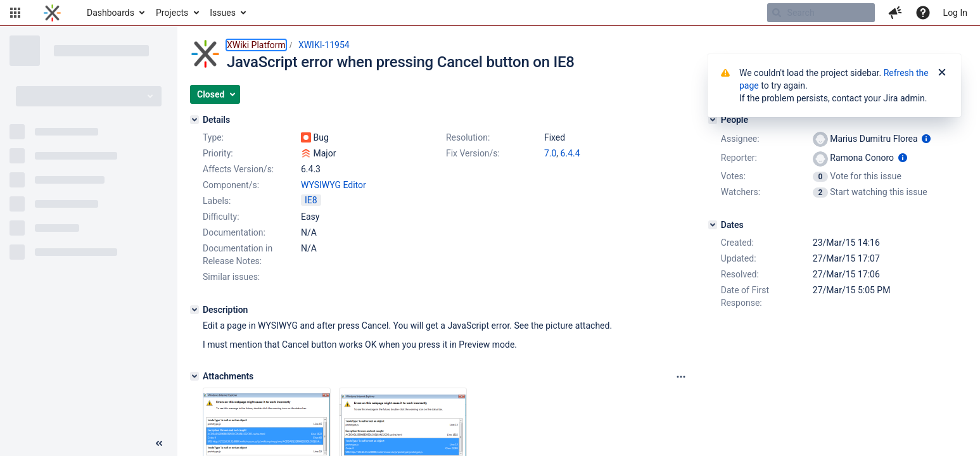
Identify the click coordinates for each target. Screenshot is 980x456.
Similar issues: (231, 277)
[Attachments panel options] (681, 377)
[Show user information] (926, 139)
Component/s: (231, 185)
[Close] (942, 73)
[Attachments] (194, 376)
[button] (15, 13)
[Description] (194, 310)
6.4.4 (570, 153)
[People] (713, 120)
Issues (223, 13)
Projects (172, 13)
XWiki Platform (256, 45)
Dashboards (111, 13)
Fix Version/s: (473, 153)
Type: (213, 137)
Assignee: (740, 139)
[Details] (194, 120)
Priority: (218, 153)
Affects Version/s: (238, 169)
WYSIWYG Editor (334, 185)
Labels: (217, 201)
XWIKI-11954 (324, 45)
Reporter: (739, 158)
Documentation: (234, 232)
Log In (955, 13)
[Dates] (713, 225)
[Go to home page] (52, 13)
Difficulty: (221, 217)
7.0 (550, 153)
